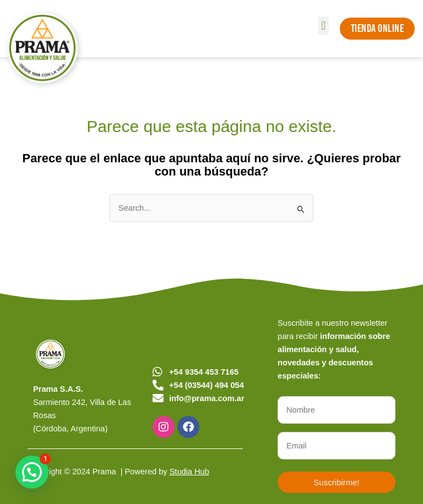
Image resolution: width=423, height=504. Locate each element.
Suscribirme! (336, 482)
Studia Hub (189, 472)
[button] (324, 26)
